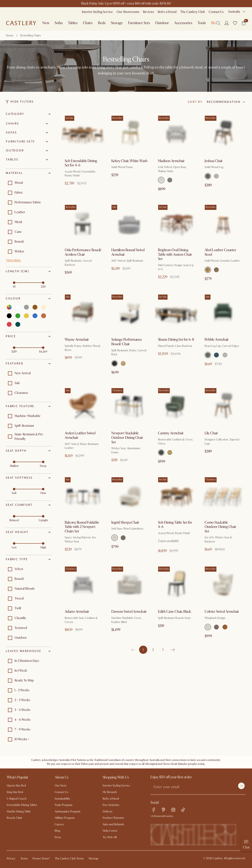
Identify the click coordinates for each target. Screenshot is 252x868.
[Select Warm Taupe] (216, 270)
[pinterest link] (163, 810)
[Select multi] (9, 307)
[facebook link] (154, 810)
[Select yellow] (26, 316)
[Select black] (9, 316)
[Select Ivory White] (225, 355)
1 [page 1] (143, 650)
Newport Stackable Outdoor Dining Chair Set (127, 438)
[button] (235, 23)
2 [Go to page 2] (153, 650)
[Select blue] (35, 316)
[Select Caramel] (208, 270)
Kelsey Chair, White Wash (129, 161)
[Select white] (18, 307)
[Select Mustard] (170, 452)
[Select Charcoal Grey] (208, 176)
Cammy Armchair (171, 433)
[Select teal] (18, 324)
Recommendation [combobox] (224, 102)
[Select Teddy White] (115, 538)
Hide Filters (20, 102)
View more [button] (13, 260)
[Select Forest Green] (208, 355)
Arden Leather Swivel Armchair (80, 435)
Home (10, 35)
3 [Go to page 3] (163, 650)
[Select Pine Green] (161, 452)
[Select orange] (44, 316)
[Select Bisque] (161, 180)
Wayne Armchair (77, 340)
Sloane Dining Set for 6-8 (176, 340)
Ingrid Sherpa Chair (125, 522)
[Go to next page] (173, 650)
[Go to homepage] (21, 23)
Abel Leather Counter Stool (220, 252)
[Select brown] (35, 307)
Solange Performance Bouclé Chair (127, 342)
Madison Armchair (171, 161)
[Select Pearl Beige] (216, 176)
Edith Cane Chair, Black (174, 612)
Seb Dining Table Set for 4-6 (175, 525)
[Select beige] (44, 307)
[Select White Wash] (123, 363)
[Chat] (246, 844)
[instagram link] (173, 810)
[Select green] (18, 316)
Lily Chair (211, 433)
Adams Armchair (77, 612)
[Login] (227, 23)
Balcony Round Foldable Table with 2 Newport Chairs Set (82, 527)
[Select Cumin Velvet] (225, 627)
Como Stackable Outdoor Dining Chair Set (220, 527)
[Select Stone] (170, 180)
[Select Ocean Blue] (216, 355)
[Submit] (241, 786)
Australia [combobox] (234, 12)
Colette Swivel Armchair (222, 612)
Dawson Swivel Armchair (129, 612)
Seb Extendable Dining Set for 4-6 (81, 163)
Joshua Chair (214, 161)
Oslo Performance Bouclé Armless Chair (83, 252)
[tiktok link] (183, 810)
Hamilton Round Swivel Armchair (128, 252)
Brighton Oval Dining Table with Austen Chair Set (175, 254)
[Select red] (9, 324)
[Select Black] (115, 363)
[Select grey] (26, 307)
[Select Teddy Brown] (123, 538)
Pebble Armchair (217, 340)
